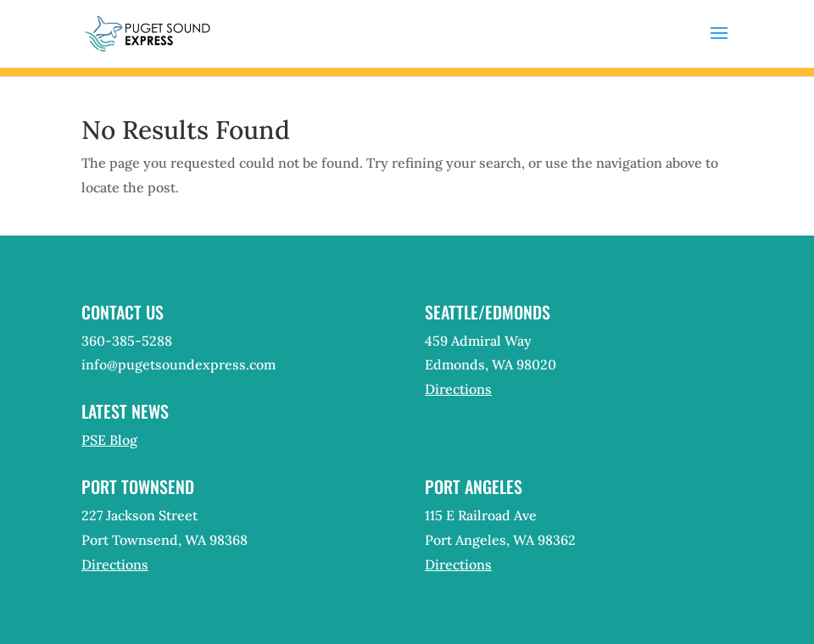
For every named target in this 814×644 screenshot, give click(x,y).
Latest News (125, 411)
